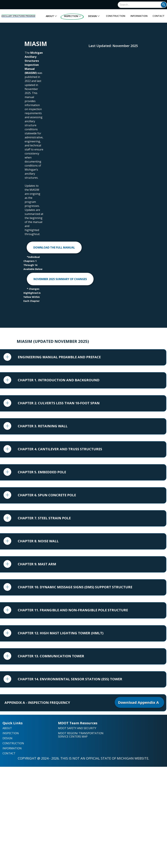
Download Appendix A (139, 702)
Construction (116, 16)
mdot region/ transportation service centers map (81, 735)
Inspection (71, 16)
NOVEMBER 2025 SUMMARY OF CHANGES (60, 279)
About (50, 16)
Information (139, 16)
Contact (159, 16)
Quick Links (13, 723)
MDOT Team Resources (78, 723)
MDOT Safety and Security (77, 728)
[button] (52, 16)
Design (92, 16)
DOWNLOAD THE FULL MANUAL (54, 247)
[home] (19, 16)
